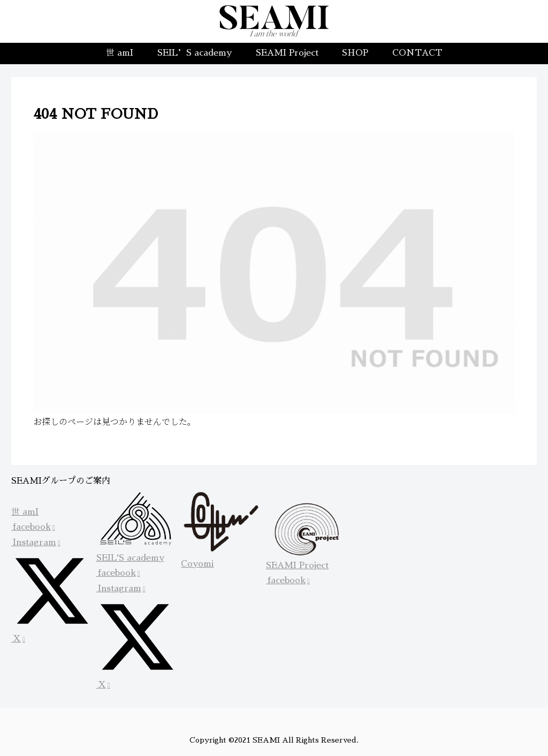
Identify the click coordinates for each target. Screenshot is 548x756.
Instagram (36, 543)
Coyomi (197, 564)
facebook (33, 527)
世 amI (25, 512)
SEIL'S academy (130, 558)
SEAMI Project (297, 566)
